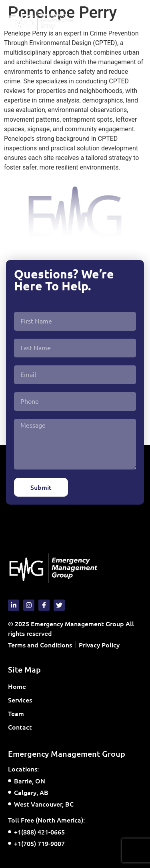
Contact (20, 727)
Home (17, 686)
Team (16, 713)
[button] (135, 21)
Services (22, 700)
